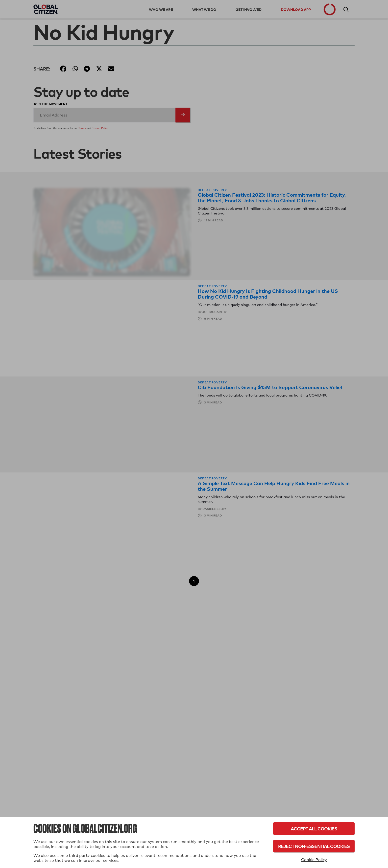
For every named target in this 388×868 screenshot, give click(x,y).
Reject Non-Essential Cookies (314, 846)
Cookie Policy (314, 860)
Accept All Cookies (314, 829)
